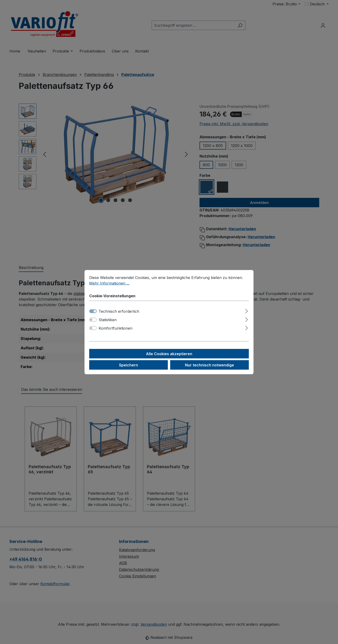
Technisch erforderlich (119, 311)
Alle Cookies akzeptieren (169, 354)
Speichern (129, 365)
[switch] (93, 320)
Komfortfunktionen (115, 328)
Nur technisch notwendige (209, 365)
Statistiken (108, 320)
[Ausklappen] (247, 310)
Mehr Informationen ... (109, 283)
